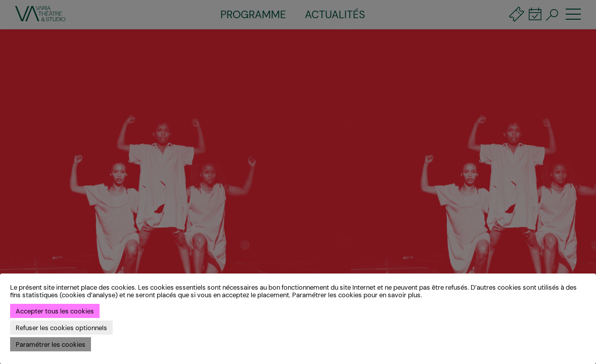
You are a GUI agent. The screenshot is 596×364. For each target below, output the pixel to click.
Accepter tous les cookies (55, 311)
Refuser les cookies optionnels (61, 328)
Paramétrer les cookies (51, 345)
